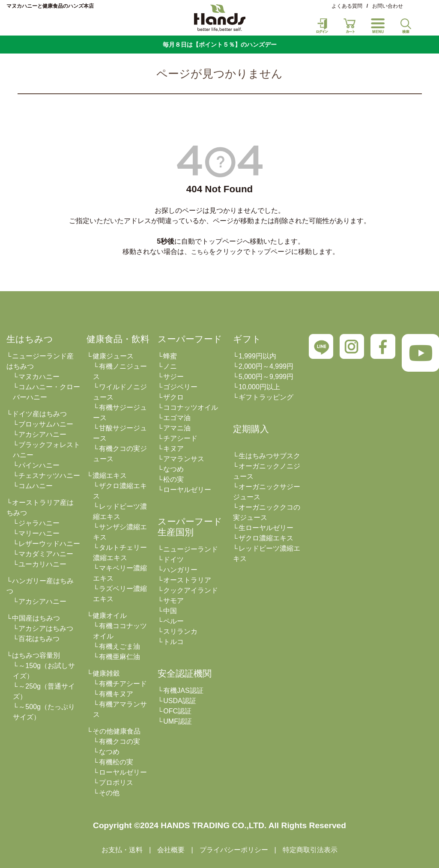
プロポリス (116, 783)
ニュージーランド (191, 549)
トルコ (173, 642)
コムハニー (36, 486)
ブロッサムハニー (46, 424)
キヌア (173, 449)
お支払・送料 (122, 850)
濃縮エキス (110, 476)
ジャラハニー (39, 523)
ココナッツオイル (191, 407)
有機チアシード (123, 684)
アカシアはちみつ (46, 628)
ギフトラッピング (266, 397)
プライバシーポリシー (234, 850)
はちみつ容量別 (36, 655)
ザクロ (173, 397)
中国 (170, 611)
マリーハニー (39, 533)
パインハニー (39, 465)
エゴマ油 (177, 418)
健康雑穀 (106, 673)
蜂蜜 (170, 356)
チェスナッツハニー (49, 476)
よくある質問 (347, 6)
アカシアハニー (42, 434)
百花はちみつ (39, 639)
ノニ (170, 366)
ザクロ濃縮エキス (266, 538)
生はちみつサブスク (269, 456)
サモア (173, 601)
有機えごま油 (119, 646)
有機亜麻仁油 (119, 657)
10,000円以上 (259, 387)
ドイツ (173, 559)
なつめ (109, 752)
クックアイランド (191, 590)
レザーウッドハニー (49, 544)
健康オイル (110, 616)
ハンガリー (180, 570)
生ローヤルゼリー (266, 528)
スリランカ (180, 631)
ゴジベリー (180, 387)
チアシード (180, 438)
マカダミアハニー (46, 554)
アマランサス (184, 459)
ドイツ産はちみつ (39, 414)
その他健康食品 (116, 731)
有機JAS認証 (183, 691)
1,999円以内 (257, 356)
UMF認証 (178, 721)
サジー (173, 377)
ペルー (173, 621)
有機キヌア (116, 694)
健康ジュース (113, 356)
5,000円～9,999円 (266, 377)
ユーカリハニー (42, 564)
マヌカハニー (39, 377)
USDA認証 (179, 701)
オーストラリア (187, 580)
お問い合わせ (388, 6)
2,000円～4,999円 (266, 366)
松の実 (173, 479)
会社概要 (171, 850)
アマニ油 (177, 428)
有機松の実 (116, 762)
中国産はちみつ (36, 618)
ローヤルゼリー (123, 772)
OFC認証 (177, 711)
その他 (109, 793)
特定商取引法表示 (310, 850)
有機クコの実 (119, 741)
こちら (200, 252)
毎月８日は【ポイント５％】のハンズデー (220, 45)
